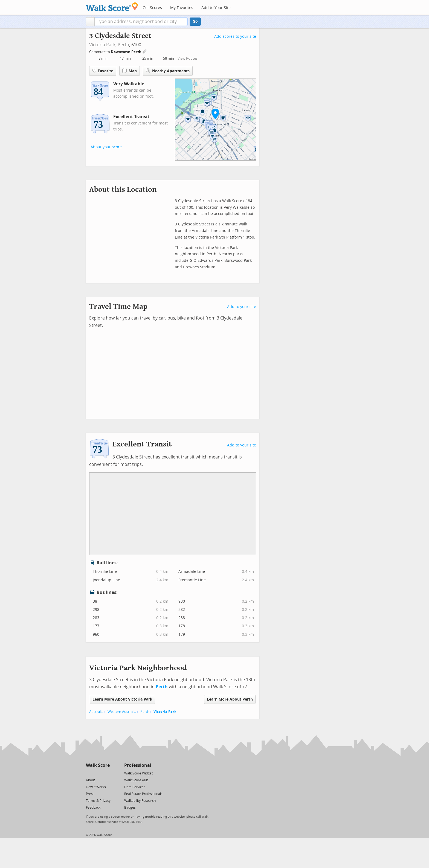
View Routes (188, 58)
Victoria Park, (103, 45)
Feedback (93, 808)
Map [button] (130, 71)
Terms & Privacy (98, 801)
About (90, 780)
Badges (130, 808)
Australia (96, 712)
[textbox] (141, 22)
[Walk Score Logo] (112, 7)
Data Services (135, 787)
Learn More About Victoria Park (122, 699)
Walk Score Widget (138, 773)
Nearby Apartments (168, 71)
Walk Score (98, 765)
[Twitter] (89, 773)
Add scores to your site (235, 37)
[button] (90, 22)
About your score (106, 147)
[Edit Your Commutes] (145, 51)
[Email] (106, 773)
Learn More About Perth (230, 699)
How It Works (96, 787)
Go (195, 21)
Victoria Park (165, 712)
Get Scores (152, 8)
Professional (138, 765)
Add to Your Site (216, 8)
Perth (123, 45)
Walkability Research (140, 801)
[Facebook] (98, 773)
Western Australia (122, 712)
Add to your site (242, 307)
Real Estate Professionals (143, 794)
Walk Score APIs (136, 780)
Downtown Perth (127, 52)
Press (90, 794)
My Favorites (182, 8)
